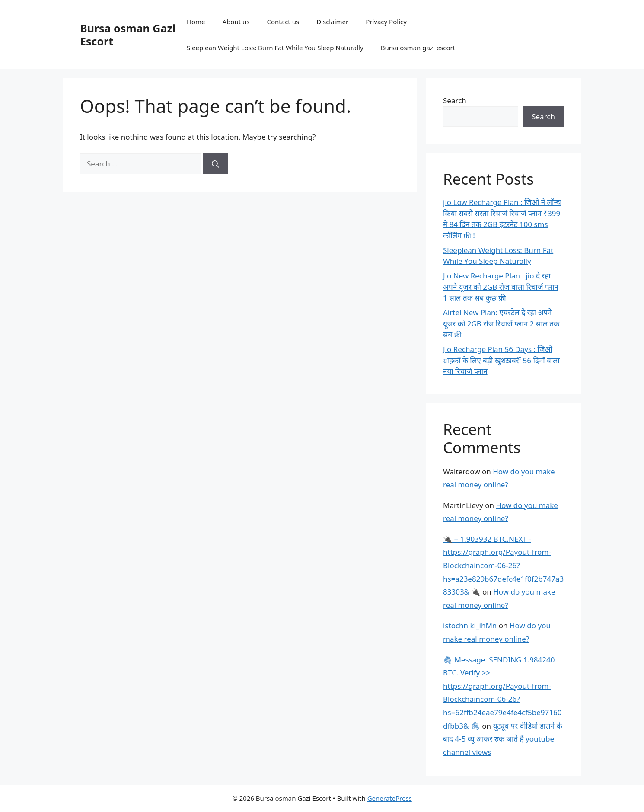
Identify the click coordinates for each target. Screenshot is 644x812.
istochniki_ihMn (470, 625)
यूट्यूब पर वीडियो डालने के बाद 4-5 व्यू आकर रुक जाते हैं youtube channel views (503, 739)
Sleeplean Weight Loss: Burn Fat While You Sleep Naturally (275, 48)
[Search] (215, 164)
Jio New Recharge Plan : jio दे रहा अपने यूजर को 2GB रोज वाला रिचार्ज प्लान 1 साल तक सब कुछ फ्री (501, 287)
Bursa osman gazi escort (418, 48)
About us (236, 22)
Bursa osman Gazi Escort (128, 35)
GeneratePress (390, 798)
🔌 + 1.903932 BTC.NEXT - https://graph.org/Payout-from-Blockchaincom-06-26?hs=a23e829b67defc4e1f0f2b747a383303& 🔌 (503, 565)
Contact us (283, 22)
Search (455, 101)
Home (196, 22)
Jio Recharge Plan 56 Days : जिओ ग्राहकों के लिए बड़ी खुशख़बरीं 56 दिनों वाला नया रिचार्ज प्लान (501, 360)
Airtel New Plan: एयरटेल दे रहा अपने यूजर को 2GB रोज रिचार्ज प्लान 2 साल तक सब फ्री (501, 323)
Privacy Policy (386, 22)
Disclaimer (332, 22)
